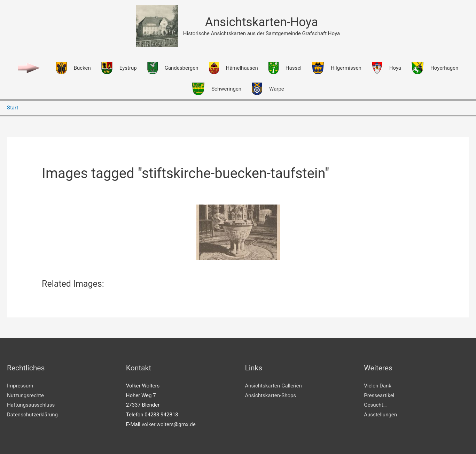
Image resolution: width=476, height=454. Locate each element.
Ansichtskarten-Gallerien (274, 386)
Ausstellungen (380, 415)
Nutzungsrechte (25, 395)
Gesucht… (375, 405)
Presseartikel (379, 395)
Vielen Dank (378, 386)
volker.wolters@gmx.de (169, 424)
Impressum (20, 386)
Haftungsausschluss (31, 405)
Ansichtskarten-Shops (271, 395)
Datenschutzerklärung (32, 415)
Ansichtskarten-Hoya (262, 22)
